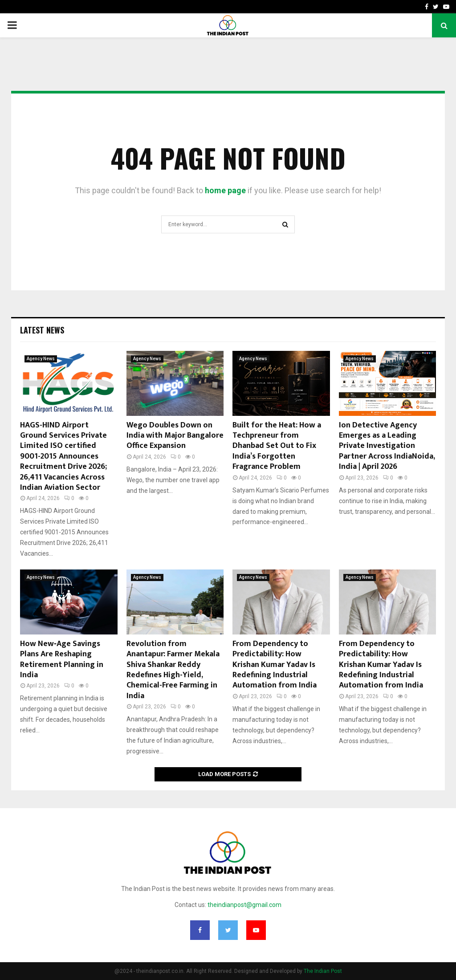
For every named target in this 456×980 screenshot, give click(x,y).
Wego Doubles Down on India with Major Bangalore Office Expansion (175, 436)
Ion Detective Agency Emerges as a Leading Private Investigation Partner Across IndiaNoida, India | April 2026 (387, 446)
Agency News (41, 359)
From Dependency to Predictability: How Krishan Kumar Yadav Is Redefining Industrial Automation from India (275, 665)
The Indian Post (323, 971)
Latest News (42, 330)
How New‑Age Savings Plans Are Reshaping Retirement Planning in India (62, 659)
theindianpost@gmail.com (244, 905)
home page (225, 190)
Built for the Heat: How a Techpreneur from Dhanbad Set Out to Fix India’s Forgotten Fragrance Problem (277, 446)
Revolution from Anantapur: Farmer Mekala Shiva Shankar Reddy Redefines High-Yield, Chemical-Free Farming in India (173, 670)
